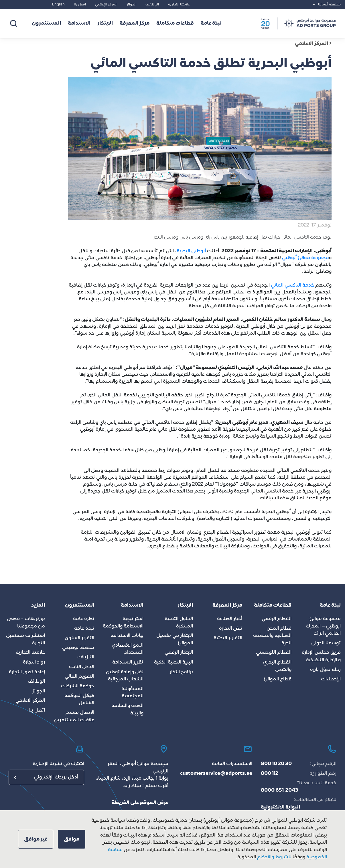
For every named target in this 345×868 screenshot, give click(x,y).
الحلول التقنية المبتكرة (179, 623)
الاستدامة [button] (79, 23)
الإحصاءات (331, 679)
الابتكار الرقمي (179, 653)
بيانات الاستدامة (127, 636)
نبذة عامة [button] (211, 23)
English (58, 5)
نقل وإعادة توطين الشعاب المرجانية (125, 676)
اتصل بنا (80, 5)
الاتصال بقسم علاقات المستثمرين (74, 716)
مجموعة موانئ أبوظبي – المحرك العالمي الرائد (323, 626)
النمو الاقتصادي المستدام (128, 649)
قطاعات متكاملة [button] (175, 23)
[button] (72, 839)
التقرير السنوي (79, 638)
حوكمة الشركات (78, 686)
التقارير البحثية (228, 638)
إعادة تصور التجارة (27, 672)
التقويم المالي (79, 677)
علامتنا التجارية (179, 5)
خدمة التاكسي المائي (292, 285)
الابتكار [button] (105, 23)
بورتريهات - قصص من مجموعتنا (26, 623)
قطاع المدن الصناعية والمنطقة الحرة (272, 636)
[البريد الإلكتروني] (46, 777)
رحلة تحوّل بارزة (325, 670)
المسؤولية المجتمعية (132, 693)
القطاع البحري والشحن (277, 666)
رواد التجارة (34, 662)
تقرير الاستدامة (128, 662)
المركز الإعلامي (106, 5)
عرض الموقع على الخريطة (140, 803)
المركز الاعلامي (313, 44)
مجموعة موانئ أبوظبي (305, 258)
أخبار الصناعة (230, 619)
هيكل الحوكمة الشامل (79, 700)
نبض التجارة (231, 629)
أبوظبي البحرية (192, 251)
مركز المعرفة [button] (135, 23)
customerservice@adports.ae (216, 774)
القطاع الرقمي (277, 619)
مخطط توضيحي (78, 648)
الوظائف (152, 5)
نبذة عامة (84, 629)
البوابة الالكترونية (280, 807)
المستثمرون (46, 23)
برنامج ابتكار (181, 672)
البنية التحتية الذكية (174, 662)
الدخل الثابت (82, 667)
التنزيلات (86, 657)
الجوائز (131, 5)
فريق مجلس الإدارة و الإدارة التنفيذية (321, 656)
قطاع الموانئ (278, 679)
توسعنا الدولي (326, 643)
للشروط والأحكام (274, 857)
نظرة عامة (84, 619)
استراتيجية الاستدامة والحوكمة (123, 623)
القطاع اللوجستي (274, 653)
